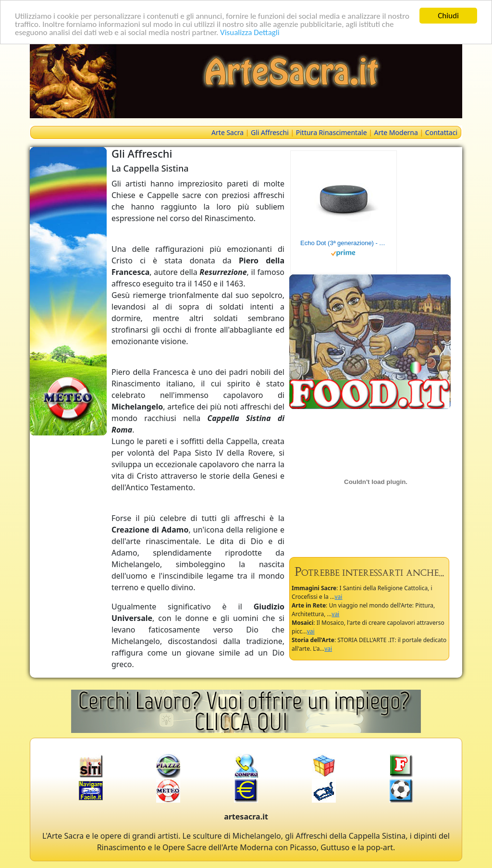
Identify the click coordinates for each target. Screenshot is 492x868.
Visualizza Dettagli (250, 32)
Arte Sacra (228, 132)
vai (339, 597)
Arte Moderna (396, 132)
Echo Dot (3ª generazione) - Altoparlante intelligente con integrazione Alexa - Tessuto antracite (344, 243)
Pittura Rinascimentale (332, 132)
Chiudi (448, 16)
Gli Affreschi (270, 132)
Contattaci (441, 132)
